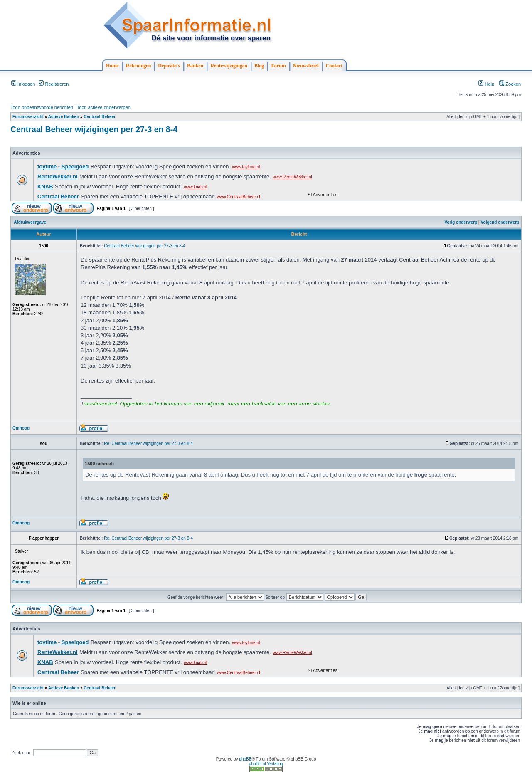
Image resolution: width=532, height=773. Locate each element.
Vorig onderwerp (461, 222)
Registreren (54, 84)
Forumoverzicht (28, 117)
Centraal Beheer (100, 117)
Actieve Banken (64, 117)
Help (486, 84)
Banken (195, 66)
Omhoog (21, 428)
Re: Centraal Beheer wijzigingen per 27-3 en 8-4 (148, 443)
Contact (334, 66)
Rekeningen (139, 66)
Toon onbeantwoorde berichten (42, 107)
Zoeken (510, 84)
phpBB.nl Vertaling (266, 764)
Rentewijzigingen (229, 66)
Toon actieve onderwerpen (104, 107)
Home (112, 66)
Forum (278, 66)
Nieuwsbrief (306, 66)
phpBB (245, 759)
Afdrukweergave (30, 222)
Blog (259, 66)
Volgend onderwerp (500, 222)
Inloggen (23, 84)
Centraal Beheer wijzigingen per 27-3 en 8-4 (94, 129)
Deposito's (169, 66)
